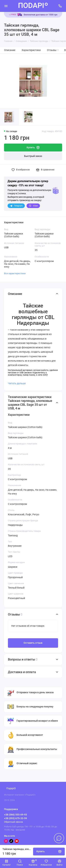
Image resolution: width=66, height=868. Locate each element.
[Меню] (6, 6)
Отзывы (53, 50)
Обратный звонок (14, 822)
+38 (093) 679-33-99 (15, 818)
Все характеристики (15, 273)
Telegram (16, 206)
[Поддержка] (60, 6)
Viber (33, 206)
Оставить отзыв (33, 643)
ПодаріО (11, 788)
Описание (10, 50)
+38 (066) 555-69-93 (15, 815)
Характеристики (31, 50)
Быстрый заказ (33, 156)
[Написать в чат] (59, 838)
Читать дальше (17, 383)
